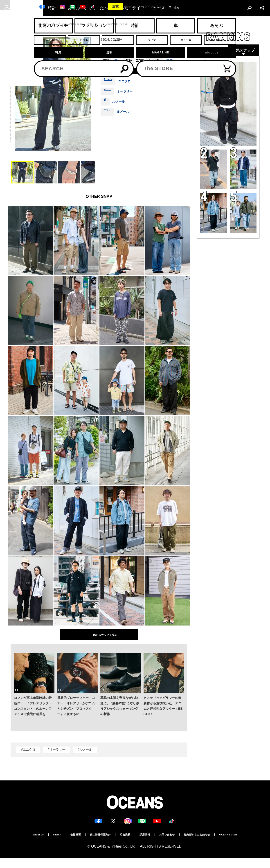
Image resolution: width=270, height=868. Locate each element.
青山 (118, 61)
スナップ (29, 24)
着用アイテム (115, 72)
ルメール (120, 104)
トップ (14, 24)
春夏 (171, 61)
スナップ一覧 (48, 24)
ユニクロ (129, 83)
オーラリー (128, 93)
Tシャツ (110, 83)
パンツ (109, 93)
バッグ (109, 114)
